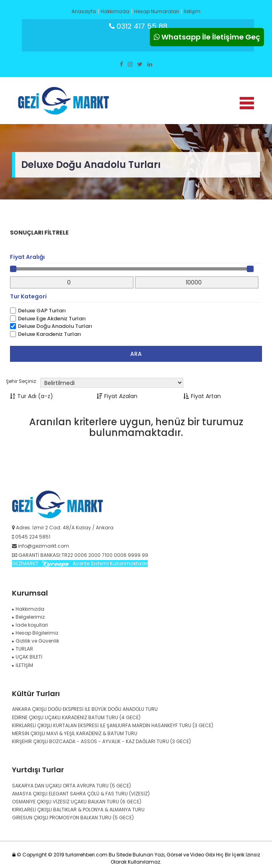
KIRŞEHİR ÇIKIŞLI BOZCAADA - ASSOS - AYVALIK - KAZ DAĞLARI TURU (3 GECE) (101, 741)
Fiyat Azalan (117, 396)
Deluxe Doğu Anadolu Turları (55, 326)
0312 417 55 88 (138, 26)
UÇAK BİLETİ (27, 657)
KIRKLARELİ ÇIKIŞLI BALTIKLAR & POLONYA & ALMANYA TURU (78, 810)
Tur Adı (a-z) (32, 396)
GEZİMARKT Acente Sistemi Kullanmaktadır (80, 563)
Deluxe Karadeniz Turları (50, 334)
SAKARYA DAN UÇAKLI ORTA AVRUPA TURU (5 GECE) (71, 786)
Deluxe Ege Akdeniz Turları (52, 319)
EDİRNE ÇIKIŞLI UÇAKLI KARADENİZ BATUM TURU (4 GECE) (76, 717)
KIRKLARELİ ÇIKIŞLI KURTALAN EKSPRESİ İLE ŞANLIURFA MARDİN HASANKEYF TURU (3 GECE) (113, 725)
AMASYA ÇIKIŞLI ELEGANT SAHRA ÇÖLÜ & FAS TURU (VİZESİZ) (81, 794)
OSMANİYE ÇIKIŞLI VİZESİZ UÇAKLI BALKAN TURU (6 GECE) (77, 802)
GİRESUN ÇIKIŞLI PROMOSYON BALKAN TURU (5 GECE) (73, 818)
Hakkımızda (115, 11)
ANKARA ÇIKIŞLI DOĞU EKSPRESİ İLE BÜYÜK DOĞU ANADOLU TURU (85, 709)
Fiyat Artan (202, 396)
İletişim (192, 11)
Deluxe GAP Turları (42, 311)
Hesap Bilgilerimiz (35, 633)
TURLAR (23, 649)
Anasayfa (84, 11)
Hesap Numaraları (157, 11)
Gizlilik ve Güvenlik (36, 641)
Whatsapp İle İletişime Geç (207, 37)
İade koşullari (30, 625)
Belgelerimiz (28, 617)
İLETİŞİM (23, 665)
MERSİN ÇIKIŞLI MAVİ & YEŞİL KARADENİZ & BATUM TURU (75, 733)
